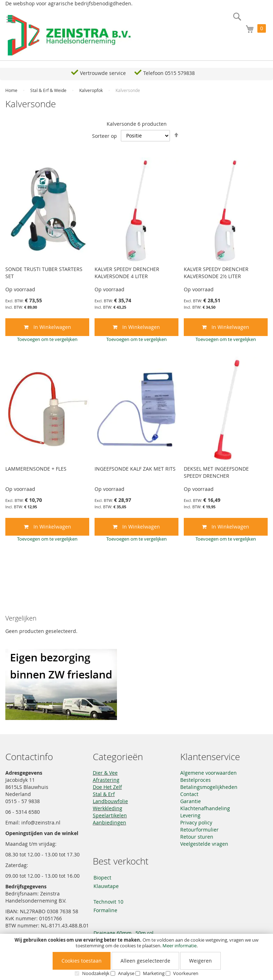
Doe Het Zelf (107, 787)
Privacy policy (196, 822)
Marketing (154, 973)
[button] (47, 339)
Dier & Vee (105, 773)
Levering (190, 815)
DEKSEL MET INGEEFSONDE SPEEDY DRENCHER (216, 472)
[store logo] (69, 36)
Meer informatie (180, 946)
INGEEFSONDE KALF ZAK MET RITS (135, 469)
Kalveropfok (92, 90)
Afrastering (106, 780)
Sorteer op (105, 136)
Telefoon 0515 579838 (169, 73)
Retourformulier (199, 830)
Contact (189, 794)
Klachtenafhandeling (205, 808)
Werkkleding (108, 808)
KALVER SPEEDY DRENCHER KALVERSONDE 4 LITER (127, 273)
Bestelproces (196, 780)
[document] (136, 957)
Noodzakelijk (96, 973)
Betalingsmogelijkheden (209, 787)
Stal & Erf (104, 794)
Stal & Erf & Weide (49, 90)
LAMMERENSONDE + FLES (36, 469)
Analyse (126, 973)
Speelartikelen (110, 815)
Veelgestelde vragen (204, 844)
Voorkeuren (186, 973)
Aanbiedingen (109, 822)
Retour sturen (197, 837)
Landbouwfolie (110, 801)
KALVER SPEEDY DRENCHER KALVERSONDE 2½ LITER (216, 273)
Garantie (191, 801)
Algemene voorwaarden (208, 773)
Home (12, 90)
